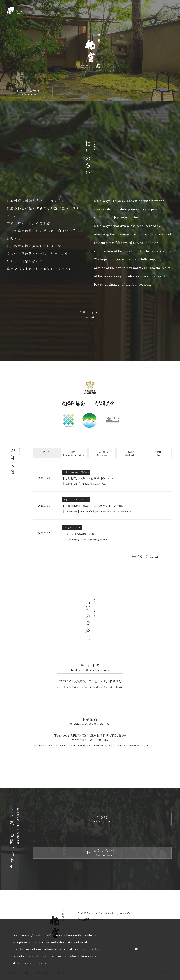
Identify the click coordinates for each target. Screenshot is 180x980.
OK (136, 949)
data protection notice (30, 963)
